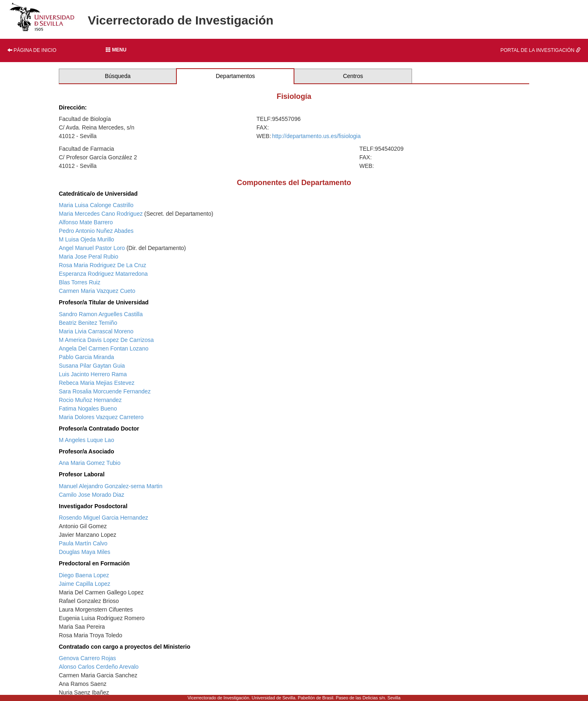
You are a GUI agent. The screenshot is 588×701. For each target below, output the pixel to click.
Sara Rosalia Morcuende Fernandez (105, 391)
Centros (353, 76)
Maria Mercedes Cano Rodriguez (101, 214)
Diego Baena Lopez (84, 575)
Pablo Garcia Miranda (86, 357)
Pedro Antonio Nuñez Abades (96, 231)
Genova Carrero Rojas (87, 658)
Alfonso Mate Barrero (86, 222)
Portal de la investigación (541, 50)
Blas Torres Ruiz (80, 282)
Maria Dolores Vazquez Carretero (101, 417)
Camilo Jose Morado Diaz (91, 495)
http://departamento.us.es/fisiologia (316, 136)
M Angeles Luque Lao (86, 440)
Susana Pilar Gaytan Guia (92, 366)
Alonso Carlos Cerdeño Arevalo (99, 667)
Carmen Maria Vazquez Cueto (97, 291)
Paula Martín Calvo (83, 543)
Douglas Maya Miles (85, 552)
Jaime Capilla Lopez (85, 584)
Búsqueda (118, 76)
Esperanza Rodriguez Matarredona (103, 274)
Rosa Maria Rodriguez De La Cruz (102, 265)
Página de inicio (32, 50)
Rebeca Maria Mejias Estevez (97, 383)
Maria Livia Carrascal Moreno (96, 331)
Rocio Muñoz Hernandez (90, 400)
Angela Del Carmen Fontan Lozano (104, 348)
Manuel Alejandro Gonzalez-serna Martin (111, 486)
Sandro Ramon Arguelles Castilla (101, 314)
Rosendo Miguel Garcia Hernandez (104, 518)
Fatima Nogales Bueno (88, 409)
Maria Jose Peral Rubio (89, 257)
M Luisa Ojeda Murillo (86, 239)
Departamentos (235, 76)
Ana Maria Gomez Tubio (90, 463)
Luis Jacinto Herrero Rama (93, 374)
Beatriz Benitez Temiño (88, 323)
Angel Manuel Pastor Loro (92, 248)
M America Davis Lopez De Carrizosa (106, 340)
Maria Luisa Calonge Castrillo (96, 205)
